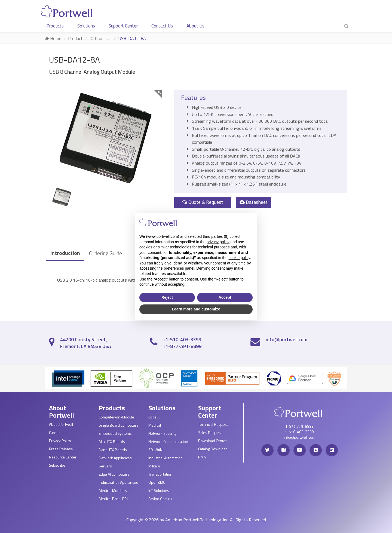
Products (55, 26)
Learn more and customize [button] (196, 309)
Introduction (65, 253)
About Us (195, 26)
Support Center (123, 26)
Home (53, 38)
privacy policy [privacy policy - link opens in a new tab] (218, 242)
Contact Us (162, 26)
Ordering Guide (105, 253)
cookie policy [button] (239, 258)
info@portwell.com (287, 339)
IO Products (101, 38)
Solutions (86, 26)
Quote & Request (203, 202)
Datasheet (254, 202)
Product (75, 38)
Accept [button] (225, 297)
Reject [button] (167, 297)
